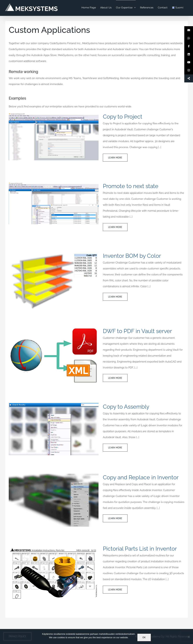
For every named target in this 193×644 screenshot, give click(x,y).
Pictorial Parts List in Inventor (140, 549)
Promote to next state (131, 186)
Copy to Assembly (126, 407)
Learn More (115, 158)
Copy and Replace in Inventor (141, 477)
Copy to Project (123, 117)
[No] (189, 637)
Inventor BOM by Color (132, 256)
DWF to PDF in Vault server (137, 331)
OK (144, 637)
